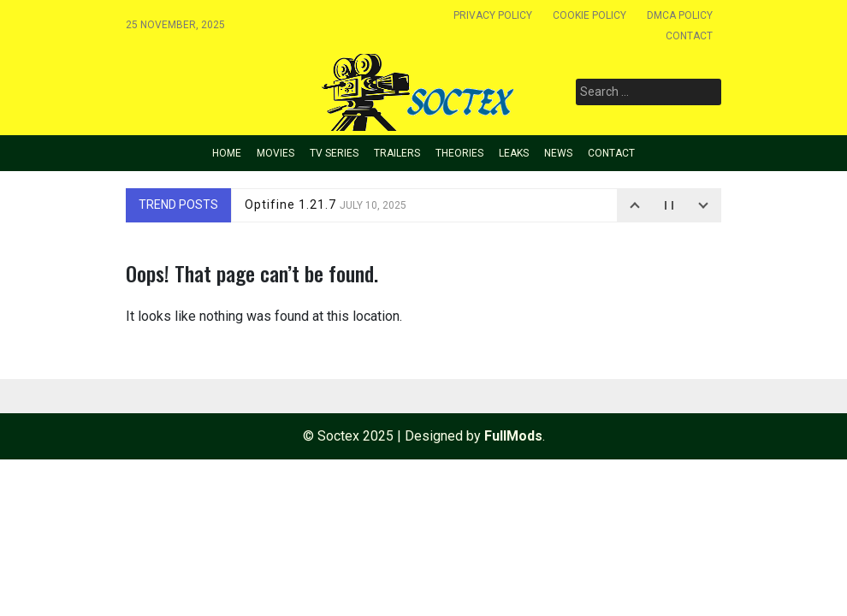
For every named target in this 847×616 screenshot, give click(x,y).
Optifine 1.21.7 (326, 204)
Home (227, 153)
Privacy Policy (493, 15)
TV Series (334, 153)
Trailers (397, 153)
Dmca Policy (680, 15)
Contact (689, 36)
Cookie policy (589, 15)
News (558, 153)
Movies (275, 153)
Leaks (514, 153)
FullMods (513, 436)
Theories (459, 153)
